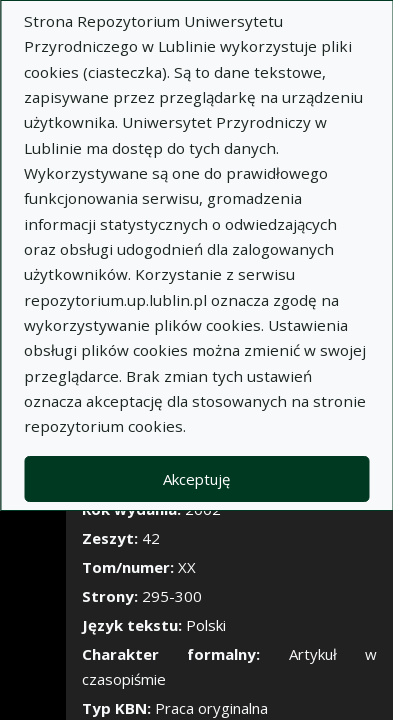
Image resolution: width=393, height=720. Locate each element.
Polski (206, 625)
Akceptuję (196, 479)
